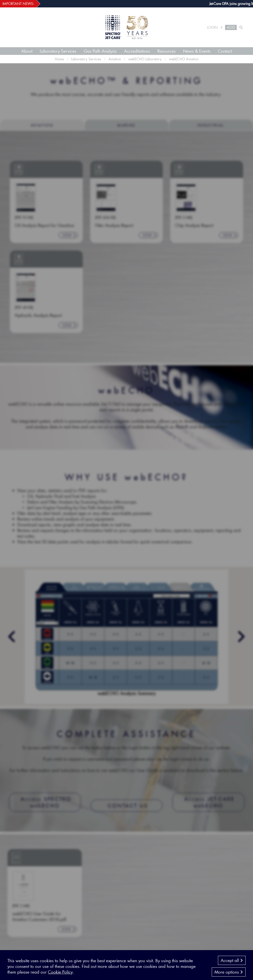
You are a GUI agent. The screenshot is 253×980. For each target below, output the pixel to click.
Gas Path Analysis (100, 51)
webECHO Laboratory (145, 59)
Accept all (232, 967)
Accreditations (137, 51)
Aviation (115, 59)
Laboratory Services (58, 51)
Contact (225, 51)
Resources (167, 51)
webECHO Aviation (184, 59)
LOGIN (212, 27)
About (27, 51)
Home (59, 59)
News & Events (197, 51)
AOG (231, 27)
